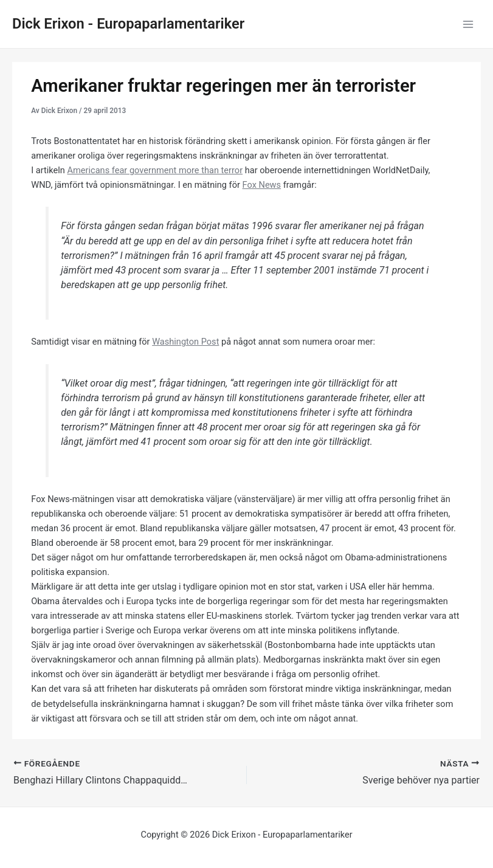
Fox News (262, 185)
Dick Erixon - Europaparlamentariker (128, 24)
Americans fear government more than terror (155, 170)
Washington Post (185, 342)
